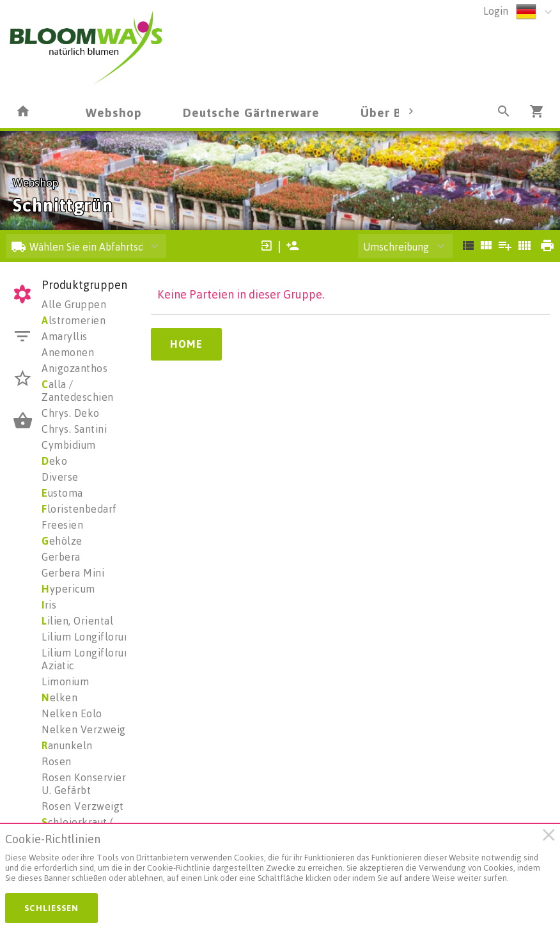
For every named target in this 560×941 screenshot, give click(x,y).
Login (496, 11)
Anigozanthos (74, 368)
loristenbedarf (79, 509)
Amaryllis (65, 336)
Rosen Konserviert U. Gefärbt (86, 784)
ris (49, 605)
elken (59, 697)
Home (186, 344)
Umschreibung (396, 247)
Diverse (60, 477)
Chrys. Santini (74, 429)
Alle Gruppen (74, 304)
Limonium (65, 681)
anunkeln (67, 745)
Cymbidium (69, 445)
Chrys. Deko (71, 413)
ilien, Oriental (77, 621)
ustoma (62, 493)
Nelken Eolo (72, 713)
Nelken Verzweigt (86, 729)
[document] (274, 861)
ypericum (68, 589)
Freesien (62, 525)
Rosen (57, 761)
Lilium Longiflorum (87, 637)
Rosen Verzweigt (83, 806)
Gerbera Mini (73, 573)
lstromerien (74, 320)
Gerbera (61, 557)
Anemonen (68, 352)
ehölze (62, 541)
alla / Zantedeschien (78, 391)
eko (54, 461)
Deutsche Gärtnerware (251, 112)
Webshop (114, 112)
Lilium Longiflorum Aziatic (87, 659)
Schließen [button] (51, 908)
